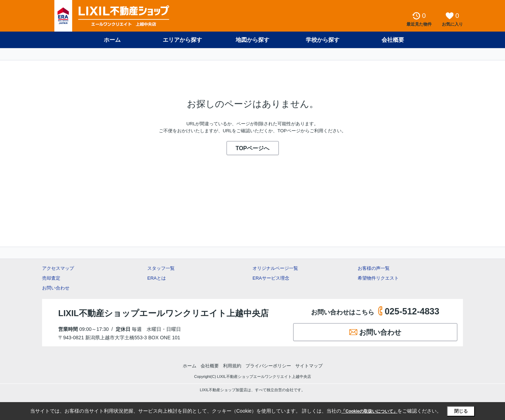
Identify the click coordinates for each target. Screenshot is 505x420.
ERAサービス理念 (271, 278)
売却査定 (51, 278)
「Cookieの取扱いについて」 (369, 411)
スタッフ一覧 (161, 268)
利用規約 (232, 366)
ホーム (112, 40)
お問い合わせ (56, 288)
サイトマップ (309, 366)
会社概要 (393, 40)
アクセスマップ (58, 268)
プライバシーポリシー (268, 366)
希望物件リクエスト (378, 278)
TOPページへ (253, 148)
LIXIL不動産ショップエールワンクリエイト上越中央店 (163, 313)
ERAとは (157, 278)
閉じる (461, 411)
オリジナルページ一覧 (275, 268)
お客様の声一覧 (374, 268)
